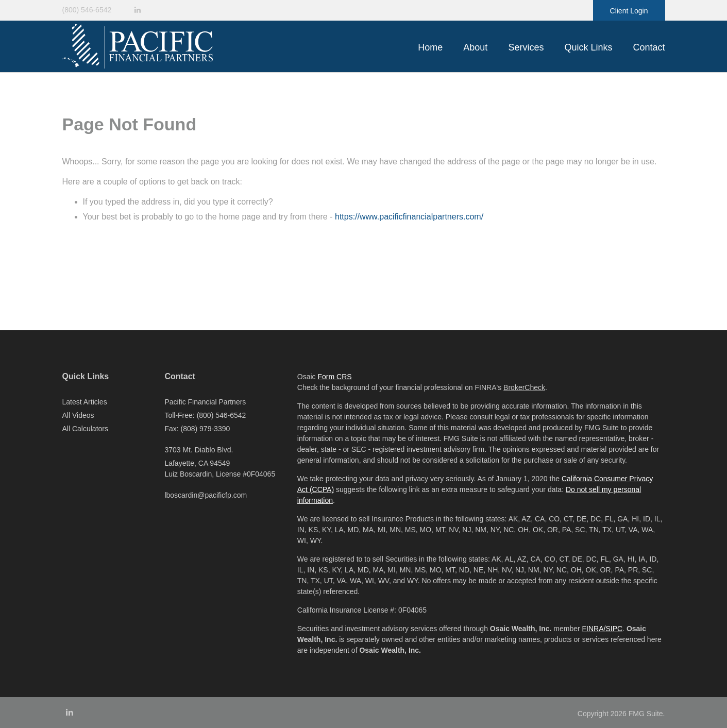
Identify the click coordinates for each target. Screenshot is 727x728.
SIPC (614, 629)
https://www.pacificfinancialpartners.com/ (409, 217)
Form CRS (334, 377)
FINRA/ (594, 629)
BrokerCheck (524, 387)
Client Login (629, 11)
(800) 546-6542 (87, 10)
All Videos (78, 415)
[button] (475, 47)
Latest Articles (85, 402)
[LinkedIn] (138, 10)
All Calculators (85, 429)
